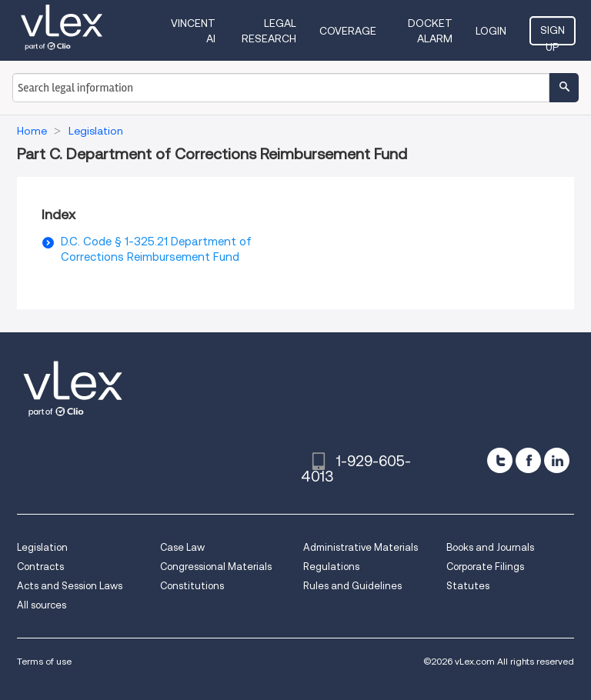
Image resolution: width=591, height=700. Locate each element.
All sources (42, 605)
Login (491, 31)
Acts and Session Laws (70, 586)
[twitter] (500, 460)
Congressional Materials (216, 567)
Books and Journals (490, 547)
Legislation (42, 547)
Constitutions (192, 586)
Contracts (40, 567)
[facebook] (528, 460)
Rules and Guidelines (352, 586)
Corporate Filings (485, 567)
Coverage (348, 31)
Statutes (468, 586)
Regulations (331, 567)
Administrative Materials (361, 547)
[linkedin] (557, 460)
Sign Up (553, 35)
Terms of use (44, 661)
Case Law (182, 547)
